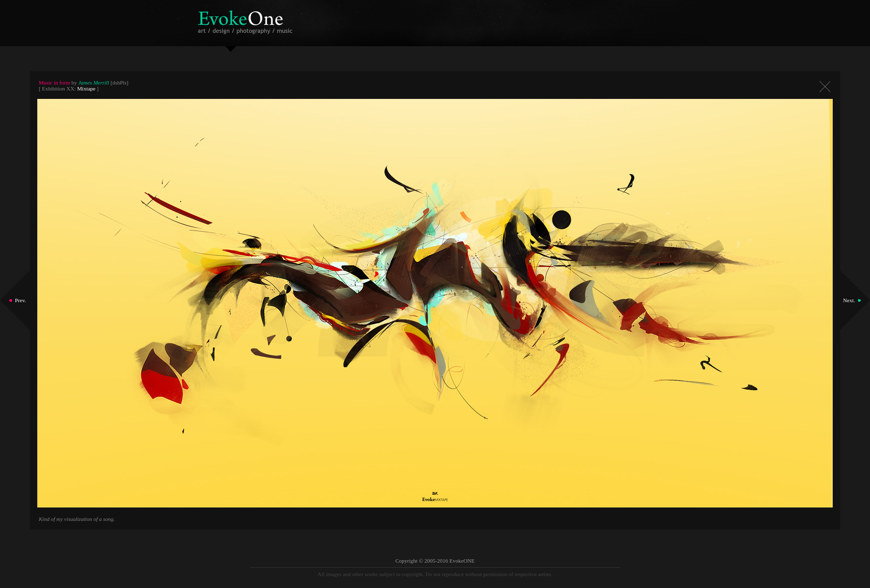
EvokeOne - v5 (247, 20)
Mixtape (86, 88)
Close (825, 87)
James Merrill (93, 83)
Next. (849, 300)
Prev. (20, 300)
